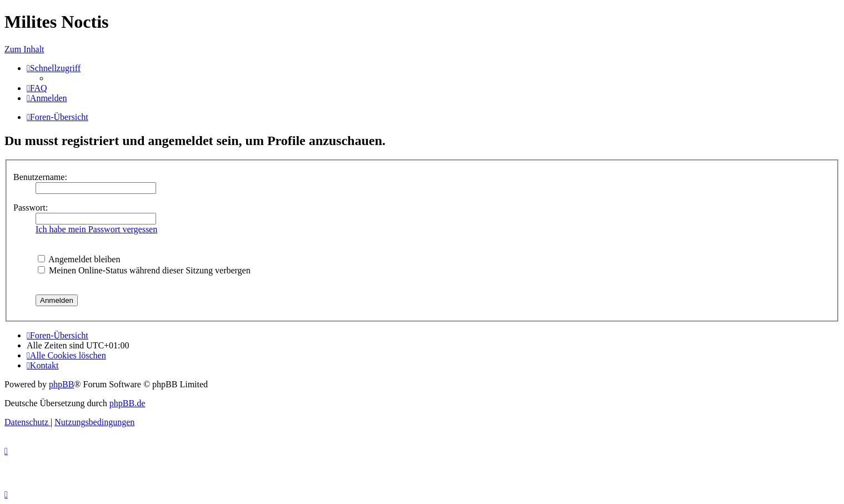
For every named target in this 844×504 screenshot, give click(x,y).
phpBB (61, 384)
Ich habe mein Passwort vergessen (96, 229)
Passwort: (31, 208)
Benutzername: (40, 177)
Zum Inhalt (24, 49)
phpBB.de (127, 403)
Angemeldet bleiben (79, 259)
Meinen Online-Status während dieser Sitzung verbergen (144, 270)
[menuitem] (37, 88)
